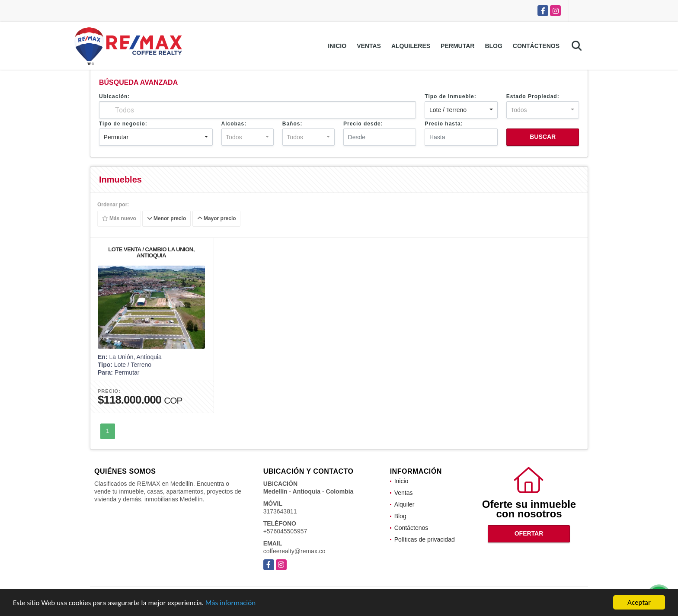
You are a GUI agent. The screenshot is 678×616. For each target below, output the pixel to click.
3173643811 (280, 511)
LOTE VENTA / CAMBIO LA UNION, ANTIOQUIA (151, 252)
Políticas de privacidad (425, 539)
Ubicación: (114, 96)
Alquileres (411, 46)
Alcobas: (234, 124)
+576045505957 (285, 531)
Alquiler (405, 504)
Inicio (337, 46)
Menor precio (167, 219)
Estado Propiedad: (533, 96)
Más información (230, 603)
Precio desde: (363, 124)
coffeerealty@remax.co (294, 551)
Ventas (369, 46)
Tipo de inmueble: (450, 96)
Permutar (457, 46)
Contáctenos (536, 46)
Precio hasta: (444, 124)
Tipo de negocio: (123, 124)
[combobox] (461, 110)
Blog (493, 46)
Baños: (293, 124)
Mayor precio (217, 219)
